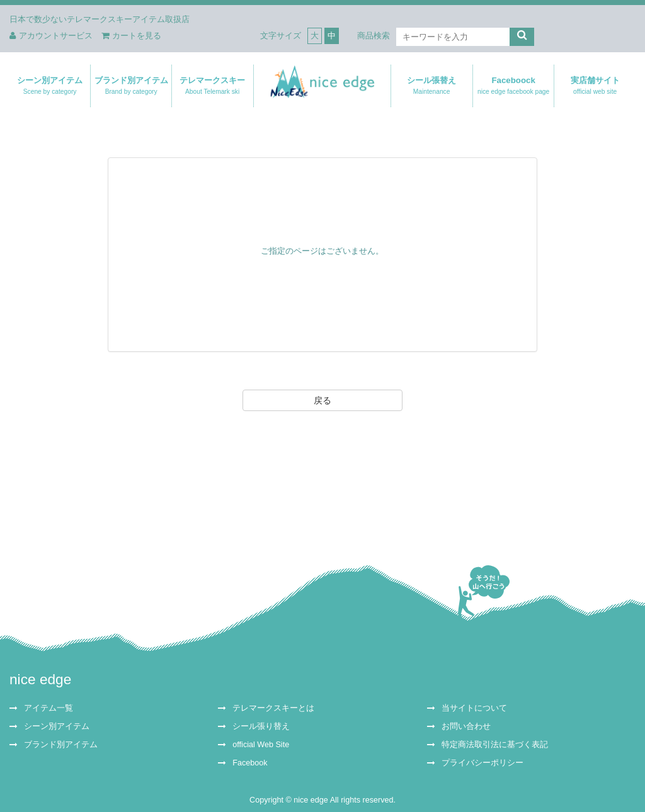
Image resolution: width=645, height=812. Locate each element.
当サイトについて (474, 708)
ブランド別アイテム (131, 86)
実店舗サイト (595, 86)
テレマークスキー (212, 86)
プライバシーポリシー (482, 763)
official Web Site (261, 745)
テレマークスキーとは (273, 708)
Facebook (250, 763)
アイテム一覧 (49, 708)
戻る (322, 400)
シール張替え (431, 86)
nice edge (40, 679)
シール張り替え (261, 726)
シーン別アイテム (50, 86)
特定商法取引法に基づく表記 (495, 745)
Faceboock (513, 86)
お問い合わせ (466, 726)
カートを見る (131, 36)
